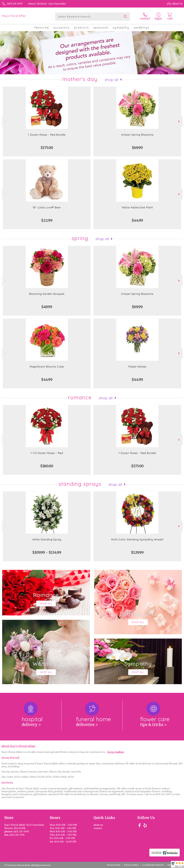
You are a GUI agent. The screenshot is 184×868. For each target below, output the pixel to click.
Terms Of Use (114, 865)
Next (179, 121)
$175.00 (47, 148)
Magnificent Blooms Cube (47, 367)
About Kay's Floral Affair (18, 746)
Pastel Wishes (137, 367)
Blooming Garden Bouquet (47, 294)
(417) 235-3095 (15, 4)
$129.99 (137, 552)
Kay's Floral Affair (14, 16)
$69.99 (137, 148)
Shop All (112, 80)
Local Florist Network (153, 865)
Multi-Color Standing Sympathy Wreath (137, 539)
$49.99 (47, 307)
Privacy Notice (131, 865)
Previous (5, 121)
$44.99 (137, 220)
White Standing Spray (47, 539)
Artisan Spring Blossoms (137, 135)
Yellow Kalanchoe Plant (137, 207)
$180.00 (47, 466)
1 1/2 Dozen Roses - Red (47, 453)
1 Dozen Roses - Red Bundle (47, 135)
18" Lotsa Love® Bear (47, 207)
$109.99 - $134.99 (47, 552)
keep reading (116, 752)
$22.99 (47, 220)
